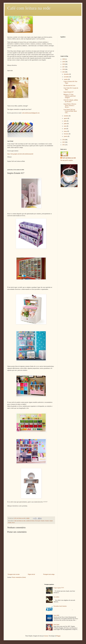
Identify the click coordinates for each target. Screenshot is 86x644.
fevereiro (66, 134)
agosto (66, 118)
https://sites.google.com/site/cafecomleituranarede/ (20, 154)
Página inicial (31, 574)
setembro (66, 116)
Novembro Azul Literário (60, 606)
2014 (64, 140)
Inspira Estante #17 (69, 92)
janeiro (66, 136)
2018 (64, 64)
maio (65, 126)
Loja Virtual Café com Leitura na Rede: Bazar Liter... (70, 111)
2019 (64, 62)
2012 (64, 145)
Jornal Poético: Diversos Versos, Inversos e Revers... (70, 106)
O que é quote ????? (59, 588)
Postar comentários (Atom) (19, 577)
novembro (67, 77)
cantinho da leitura (30, 521)
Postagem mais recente (14, 574)
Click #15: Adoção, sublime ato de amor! (71, 101)
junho (65, 124)
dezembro (67, 74)
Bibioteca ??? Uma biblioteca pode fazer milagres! (70, 96)
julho (65, 121)
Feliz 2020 (56, 615)
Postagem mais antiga (49, 574)
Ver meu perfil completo (67, 160)
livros (13, 523)
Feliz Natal (56, 625)
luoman (46, 636)
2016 (64, 69)
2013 (64, 142)
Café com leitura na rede (29, 8)
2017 (64, 67)
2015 (64, 72)
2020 (64, 59)
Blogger (58, 636)
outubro (66, 79)
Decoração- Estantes (40, 521)
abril (65, 129)
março (66, 131)
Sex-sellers (56, 597)
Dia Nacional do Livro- (70, 85)
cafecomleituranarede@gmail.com (31, 113)
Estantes (47, 521)
